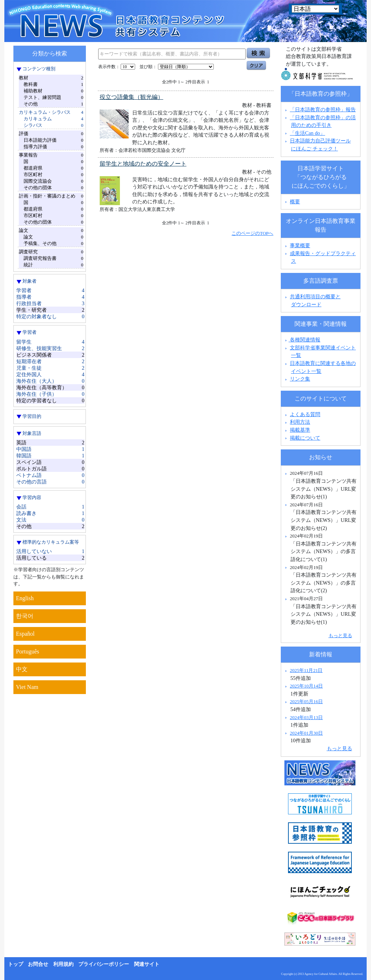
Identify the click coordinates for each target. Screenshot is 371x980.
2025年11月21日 (306, 670)
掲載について (305, 438)
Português (28, 651)
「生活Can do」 (307, 133)
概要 (295, 202)
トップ (16, 964)
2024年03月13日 (306, 717)
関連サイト (147, 964)
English (25, 598)
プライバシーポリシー (104, 964)
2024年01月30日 (306, 733)
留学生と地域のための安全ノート (143, 164)
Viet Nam (27, 687)
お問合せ (38, 964)
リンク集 (300, 379)
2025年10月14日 (306, 686)
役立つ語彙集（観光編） (132, 97)
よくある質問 (305, 414)
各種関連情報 (302, 340)
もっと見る (340, 636)
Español (25, 634)
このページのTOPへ (252, 233)
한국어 (25, 616)
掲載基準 (300, 430)
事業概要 (300, 245)
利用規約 (63, 964)
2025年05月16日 (306, 701)
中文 (22, 669)
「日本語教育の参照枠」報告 (323, 109)
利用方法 (300, 422)
